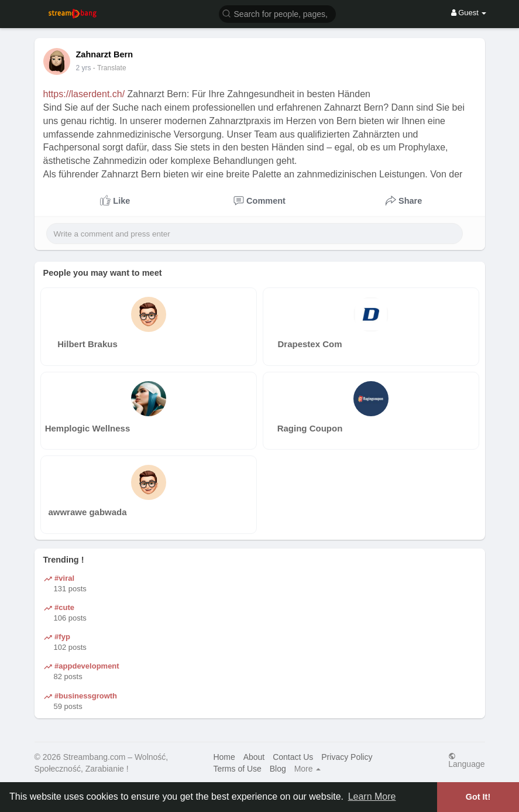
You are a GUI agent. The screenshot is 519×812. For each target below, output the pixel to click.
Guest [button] (469, 13)
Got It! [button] (478, 797)
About (254, 757)
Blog (278, 769)
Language (466, 760)
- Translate (110, 68)
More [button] (308, 769)
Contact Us (293, 757)
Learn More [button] (372, 796)
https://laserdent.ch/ (84, 94)
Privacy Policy (347, 757)
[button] (277, 13)
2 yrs (84, 68)
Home (224, 757)
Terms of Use (237, 769)
